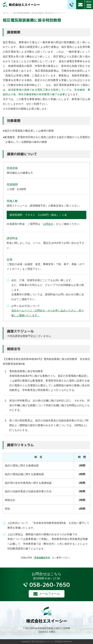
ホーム (6, 13)
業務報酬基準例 (42, 558)
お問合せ (48, 224)
